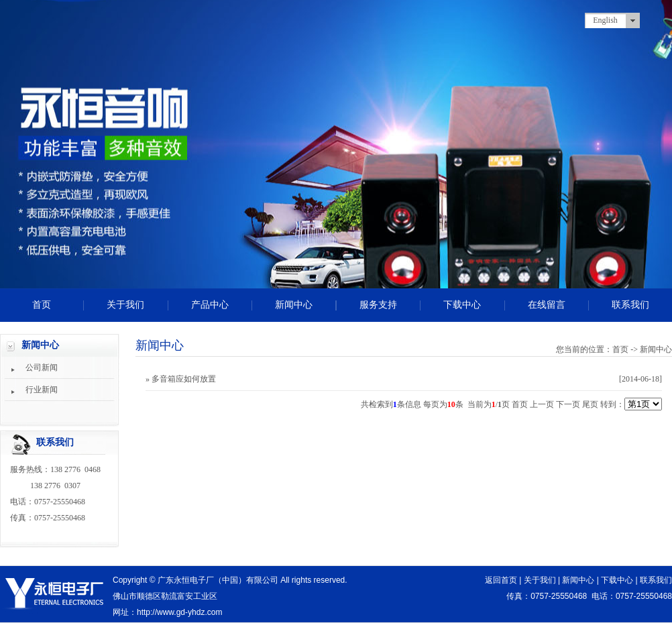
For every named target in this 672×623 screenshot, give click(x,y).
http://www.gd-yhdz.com (179, 612)
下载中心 (462, 305)
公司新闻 (42, 367)
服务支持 (378, 305)
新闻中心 (294, 305)
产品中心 (210, 305)
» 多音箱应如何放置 (181, 379)
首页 (42, 305)
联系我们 (630, 305)
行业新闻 (42, 390)
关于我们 (125, 305)
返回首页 (501, 580)
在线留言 (547, 305)
